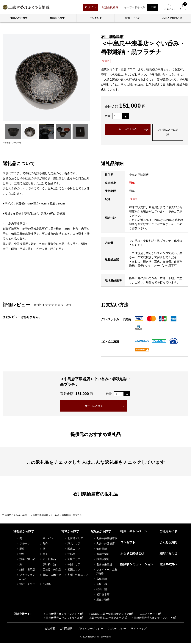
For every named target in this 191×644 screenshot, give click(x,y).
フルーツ (23, 545)
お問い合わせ (168, 555)
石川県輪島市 (112, 37)
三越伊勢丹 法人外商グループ (105, 619)
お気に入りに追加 (167, 133)
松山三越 (100, 590)
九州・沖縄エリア (76, 576)
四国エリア (72, 571)
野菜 (21, 550)
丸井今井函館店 (104, 545)
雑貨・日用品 (26, 571)
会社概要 (50, 630)
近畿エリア (72, 560)
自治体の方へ (168, 566)
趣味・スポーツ (50, 576)
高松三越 (100, 585)
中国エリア (72, 566)
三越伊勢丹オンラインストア (62, 615)
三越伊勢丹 (101, 601)
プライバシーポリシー (90, 630)
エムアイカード (147, 615)
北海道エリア (74, 540)
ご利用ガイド (168, 533)
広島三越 (100, 580)
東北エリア (72, 545)
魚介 (44, 545)
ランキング (96, 18)
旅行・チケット (27, 585)
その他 (45, 585)
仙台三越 (100, 550)
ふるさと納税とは (132, 555)
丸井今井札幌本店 (105, 540)
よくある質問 (168, 544)
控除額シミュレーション (137, 566)
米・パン (46, 540)
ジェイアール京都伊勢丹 (105, 573)
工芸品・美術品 (50, 571)
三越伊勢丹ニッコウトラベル (62, 619)
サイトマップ (139, 630)
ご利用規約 (66, 630)
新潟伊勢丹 (101, 555)
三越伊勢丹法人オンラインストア (152, 619)
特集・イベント (134, 18)
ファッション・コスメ (27, 578)
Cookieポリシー (117, 630)
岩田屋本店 (101, 596)
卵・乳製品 (48, 560)
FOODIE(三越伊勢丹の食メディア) (108, 615)
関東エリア (72, 550)
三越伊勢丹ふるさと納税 (15, 517)
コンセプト (128, 544)
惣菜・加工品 (26, 560)
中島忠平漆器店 (139, 176)
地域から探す (57, 18)
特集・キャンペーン (134, 533)
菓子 (44, 555)
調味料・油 (48, 566)
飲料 (21, 555)
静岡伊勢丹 (101, 560)
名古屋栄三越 (103, 566)
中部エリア (72, 555)
